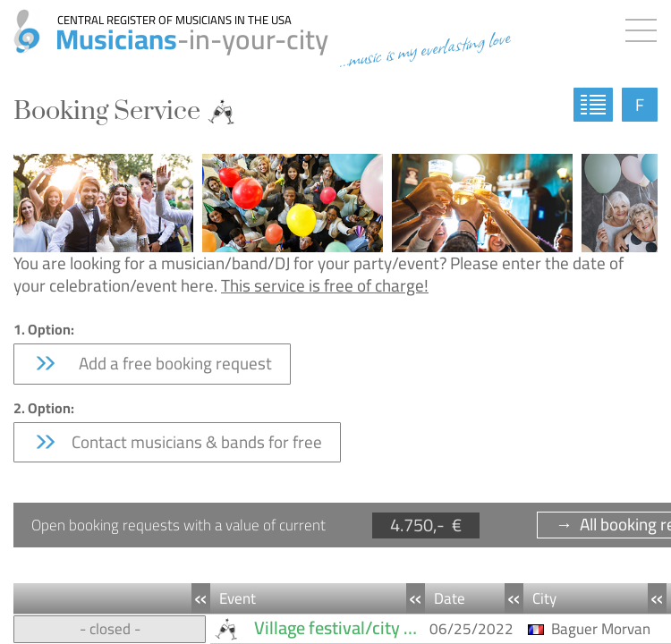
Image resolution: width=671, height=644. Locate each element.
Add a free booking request (152, 363)
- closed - (110, 629)
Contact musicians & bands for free (177, 442)
